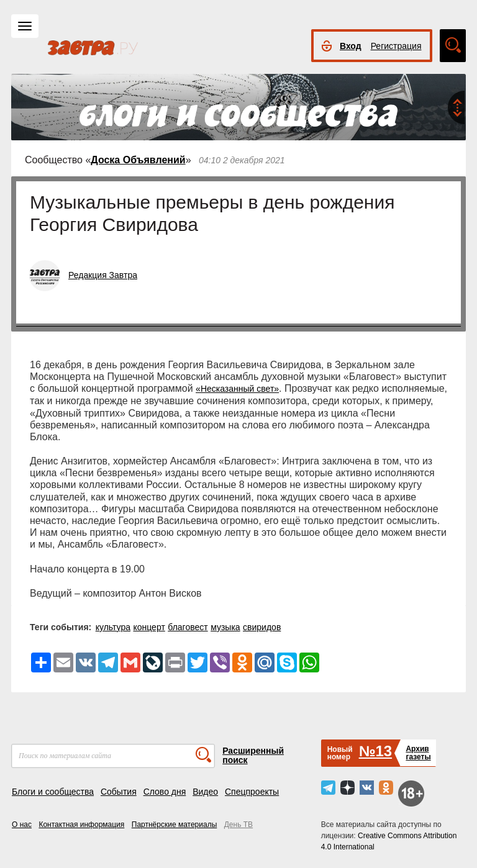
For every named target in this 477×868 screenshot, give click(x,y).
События (119, 792)
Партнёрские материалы (175, 825)
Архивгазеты (418, 753)
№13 (375, 751)
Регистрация (396, 46)
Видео (205, 792)
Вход (351, 46)
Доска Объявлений (138, 160)
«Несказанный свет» (237, 389)
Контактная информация (81, 825)
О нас (22, 825)
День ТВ (238, 825)
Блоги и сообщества (53, 792)
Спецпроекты (252, 792)
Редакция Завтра (103, 275)
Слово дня (165, 792)
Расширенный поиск (253, 755)
